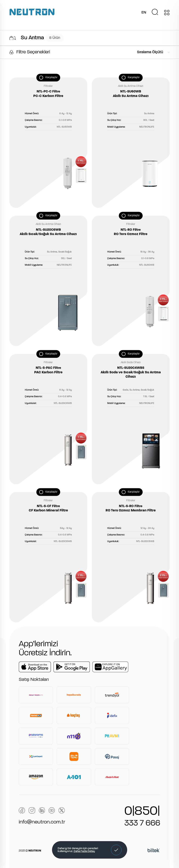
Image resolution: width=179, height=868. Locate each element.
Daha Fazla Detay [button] (84, 851)
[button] (116, 850)
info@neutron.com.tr (42, 822)
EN (144, 13)
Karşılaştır (51, 77)
